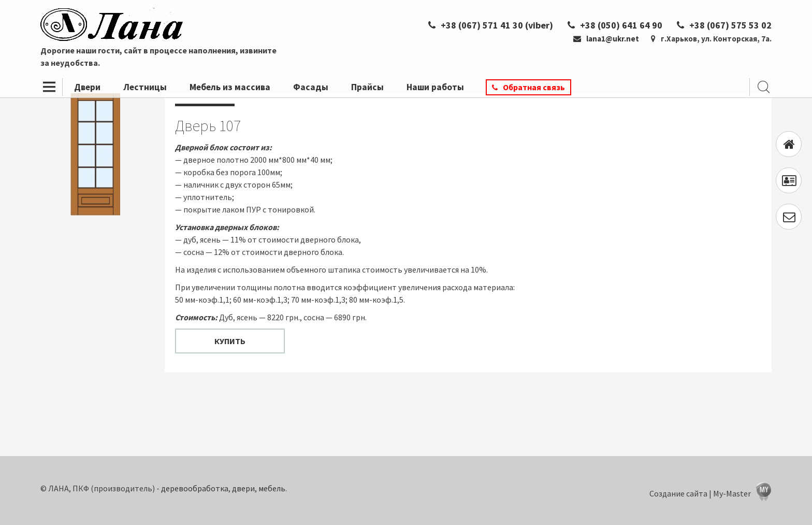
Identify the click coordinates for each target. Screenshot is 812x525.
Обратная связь (534, 87)
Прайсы (367, 87)
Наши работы (435, 87)
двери (243, 488)
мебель (272, 488)
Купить (230, 341)
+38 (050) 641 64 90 (615, 25)
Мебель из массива (230, 87)
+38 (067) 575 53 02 (724, 25)
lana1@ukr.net (606, 39)
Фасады (311, 87)
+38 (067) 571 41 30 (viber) (491, 25)
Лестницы (145, 87)
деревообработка (195, 488)
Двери (87, 87)
